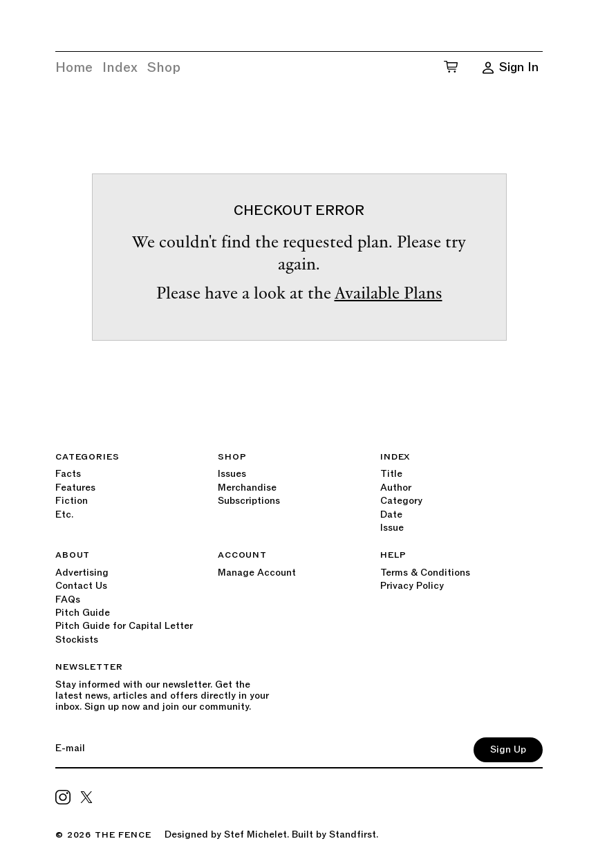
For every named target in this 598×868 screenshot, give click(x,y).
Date (391, 515)
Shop (164, 68)
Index (120, 68)
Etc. (64, 515)
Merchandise (247, 488)
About (73, 555)
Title (391, 474)
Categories (87, 456)
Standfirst (353, 834)
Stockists (77, 640)
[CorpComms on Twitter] (86, 797)
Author (396, 488)
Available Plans (389, 294)
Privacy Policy (412, 586)
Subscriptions (249, 501)
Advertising (82, 573)
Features (75, 488)
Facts (68, 474)
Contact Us (81, 586)
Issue (392, 528)
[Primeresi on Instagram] (63, 797)
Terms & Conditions (425, 573)
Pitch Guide (83, 613)
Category (401, 501)
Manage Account (257, 573)
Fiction (72, 501)
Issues (232, 474)
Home (74, 68)
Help (393, 555)
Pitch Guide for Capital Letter (124, 626)
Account (242, 555)
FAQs (68, 600)
